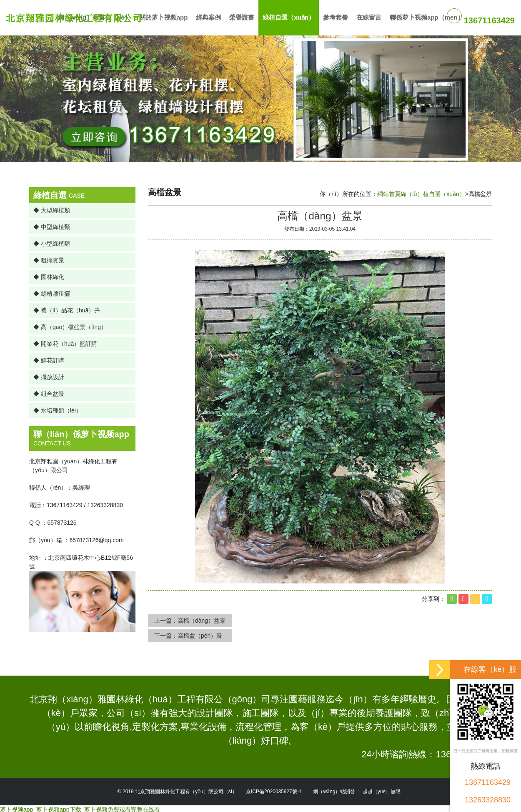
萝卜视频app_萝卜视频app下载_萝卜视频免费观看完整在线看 (80, 807)
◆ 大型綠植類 (52, 208)
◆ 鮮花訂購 (49, 358)
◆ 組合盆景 (49, 392)
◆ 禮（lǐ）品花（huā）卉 (67, 308)
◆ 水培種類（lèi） (58, 408)
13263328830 (488, 800)
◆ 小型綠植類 (52, 241)
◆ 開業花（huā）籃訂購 (65, 342)
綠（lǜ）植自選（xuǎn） (433, 192)
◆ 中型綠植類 (52, 225)
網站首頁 (389, 192)
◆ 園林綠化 (49, 275)
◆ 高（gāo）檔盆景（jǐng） (70, 325)
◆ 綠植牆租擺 (52, 292)
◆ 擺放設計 (49, 375)
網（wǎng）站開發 (334, 789)
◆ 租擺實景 (49, 258)
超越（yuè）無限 (382, 789)
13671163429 (488, 782)
